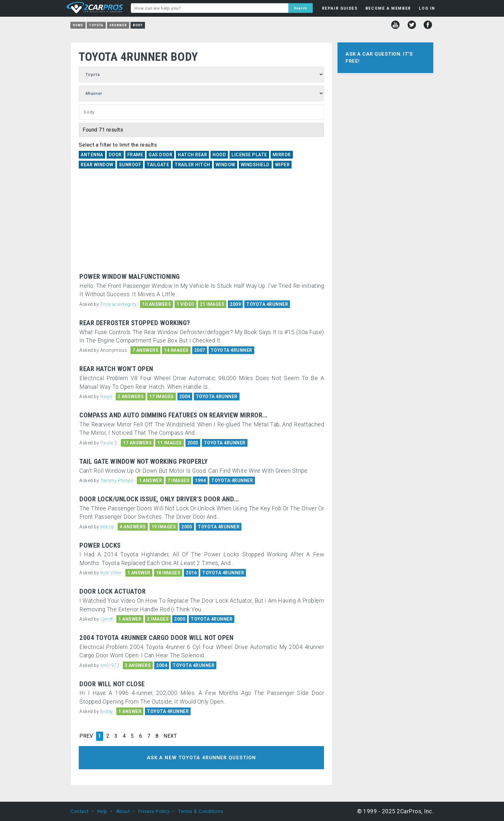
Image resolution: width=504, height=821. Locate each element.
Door (115, 155)
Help (102, 811)
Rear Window (97, 165)
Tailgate (158, 165)
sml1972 (110, 665)
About (123, 811)
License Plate (249, 155)
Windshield (255, 165)
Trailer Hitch (192, 165)
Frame (135, 155)
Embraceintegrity (119, 304)
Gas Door (160, 155)
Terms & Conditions (201, 811)
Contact (80, 811)
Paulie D (109, 443)
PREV (86, 736)
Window (225, 165)
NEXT (170, 736)
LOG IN (427, 8)
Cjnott (107, 619)
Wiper (283, 165)
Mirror (282, 155)
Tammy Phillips (117, 480)
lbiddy (107, 711)
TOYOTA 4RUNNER (267, 304)
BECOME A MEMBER (388, 8)
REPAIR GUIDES (340, 8)
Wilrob (107, 527)
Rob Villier (111, 573)
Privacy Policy (154, 811)
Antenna (92, 155)
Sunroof (130, 165)
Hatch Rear (192, 155)
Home (78, 25)
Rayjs (106, 397)
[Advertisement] (201, 225)
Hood (219, 155)
